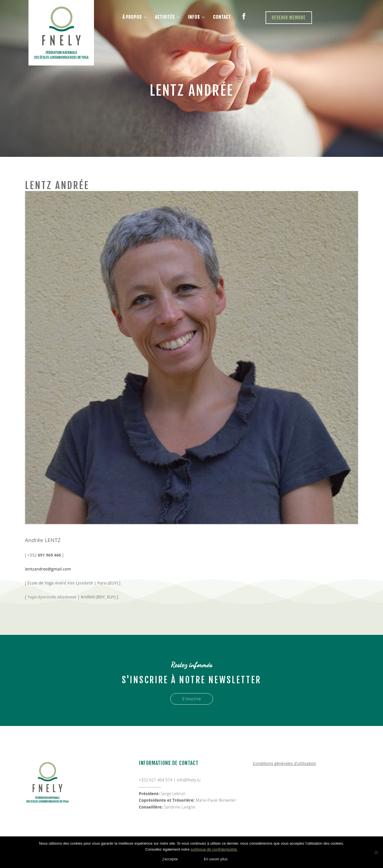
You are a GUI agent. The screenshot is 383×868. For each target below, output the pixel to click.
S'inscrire (191, 699)
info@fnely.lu (189, 780)
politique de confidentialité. (214, 849)
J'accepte (170, 859)
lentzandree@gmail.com (48, 569)
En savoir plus (216, 859)
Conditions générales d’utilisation (285, 763)
